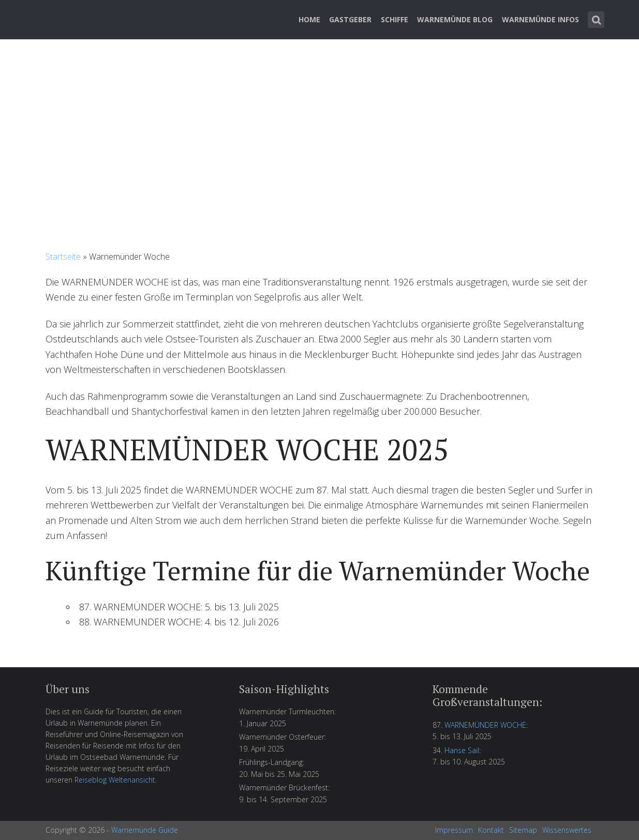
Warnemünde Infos (540, 19)
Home (309, 19)
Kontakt (491, 830)
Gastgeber (350, 19)
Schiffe (395, 19)
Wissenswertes (567, 830)
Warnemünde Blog (455, 19)
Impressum (454, 830)
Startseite (63, 257)
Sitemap (523, 830)
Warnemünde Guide (145, 830)
